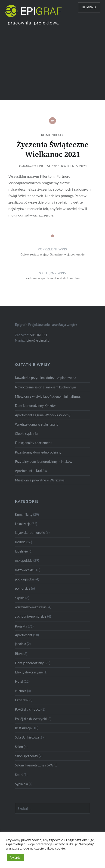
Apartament (24, 635)
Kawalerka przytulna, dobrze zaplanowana (46, 378)
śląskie (20, 598)
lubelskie (21, 551)
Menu (91, 7)
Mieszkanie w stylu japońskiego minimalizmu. (48, 396)
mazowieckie (24, 570)
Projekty (21, 626)
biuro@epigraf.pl (38, 340)
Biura (19, 654)
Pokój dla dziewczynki (31, 719)
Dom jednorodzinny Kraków (35, 406)
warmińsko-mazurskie (31, 607)
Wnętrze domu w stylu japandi (37, 424)
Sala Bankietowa (27, 737)
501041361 (39, 335)
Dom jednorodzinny (29, 663)
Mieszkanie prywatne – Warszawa (40, 480)
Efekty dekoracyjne (29, 672)
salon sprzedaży (26, 756)
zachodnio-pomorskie (31, 616)
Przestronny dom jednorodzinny (38, 452)
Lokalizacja (23, 524)
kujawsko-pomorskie (30, 533)
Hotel (19, 681)
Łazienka (21, 700)
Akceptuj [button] (15, 857)
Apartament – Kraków (31, 471)
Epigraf (44, 166)
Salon (19, 747)
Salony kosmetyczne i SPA (34, 765)
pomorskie (23, 588)
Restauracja (23, 728)
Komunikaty (53, 135)
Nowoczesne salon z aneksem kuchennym (46, 387)
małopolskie (24, 560)
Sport (19, 775)
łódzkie (20, 542)
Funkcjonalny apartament (33, 443)
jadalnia (21, 644)
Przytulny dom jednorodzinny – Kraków (44, 461)
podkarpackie (25, 579)
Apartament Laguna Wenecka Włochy (43, 415)
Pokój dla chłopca (28, 709)
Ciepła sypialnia (26, 434)
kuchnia (21, 691)
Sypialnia (22, 784)
